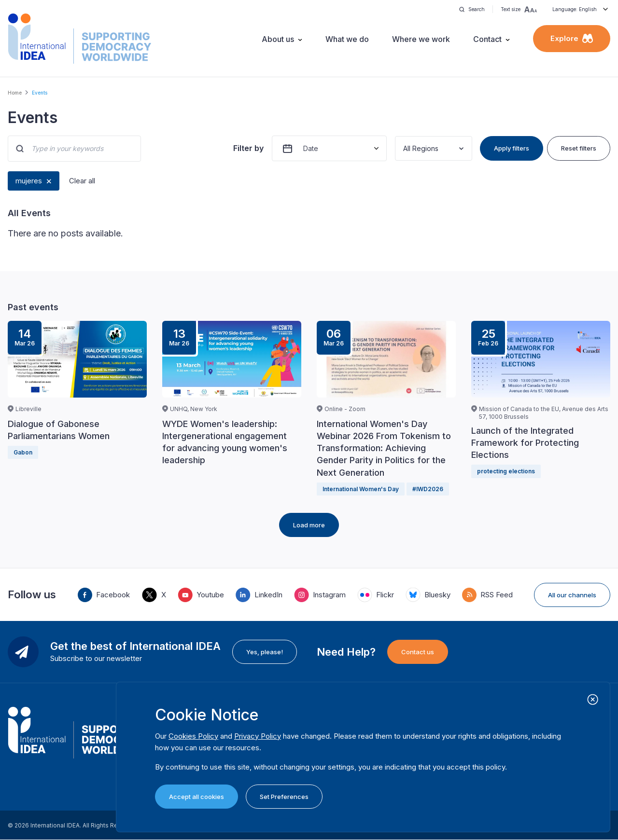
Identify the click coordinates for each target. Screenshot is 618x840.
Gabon (23, 452)
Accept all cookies (197, 797)
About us (278, 39)
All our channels (572, 595)
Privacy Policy (258, 736)
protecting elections (506, 471)
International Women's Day (361, 489)
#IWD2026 (428, 489)
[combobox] (404, 148)
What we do (347, 39)
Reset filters (579, 148)
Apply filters (512, 148)
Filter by (248, 148)
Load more (309, 525)
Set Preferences (284, 797)
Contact (487, 39)
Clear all (82, 181)
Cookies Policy (193, 736)
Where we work (421, 39)
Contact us (418, 652)
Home (15, 93)
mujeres (29, 181)
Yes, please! (265, 652)
